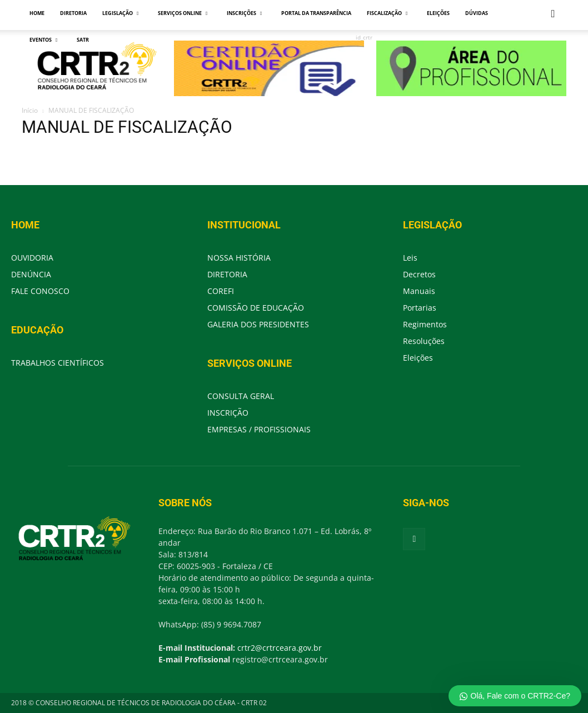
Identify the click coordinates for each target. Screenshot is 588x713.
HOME (37, 13)
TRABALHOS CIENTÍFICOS (58, 363)
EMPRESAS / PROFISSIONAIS (259, 429)
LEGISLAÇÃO (120, 13)
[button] (553, 14)
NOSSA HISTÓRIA (239, 258)
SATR (83, 40)
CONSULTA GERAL (241, 396)
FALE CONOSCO (40, 291)
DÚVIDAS (477, 13)
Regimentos (425, 324)
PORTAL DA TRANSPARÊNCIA (316, 13)
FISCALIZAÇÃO (387, 13)
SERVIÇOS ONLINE (183, 13)
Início (30, 110)
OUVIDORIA (32, 258)
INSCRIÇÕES (244, 13)
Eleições (418, 358)
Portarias (420, 308)
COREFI (221, 291)
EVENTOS (43, 40)
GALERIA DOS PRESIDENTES (258, 324)
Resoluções (424, 341)
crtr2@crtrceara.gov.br (280, 648)
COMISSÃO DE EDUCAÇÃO (256, 308)
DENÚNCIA (31, 274)
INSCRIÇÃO (228, 413)
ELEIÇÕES (438, 13)
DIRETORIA (73, 13)
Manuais (419, 291)
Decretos (419, 274)
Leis (410, 258)
